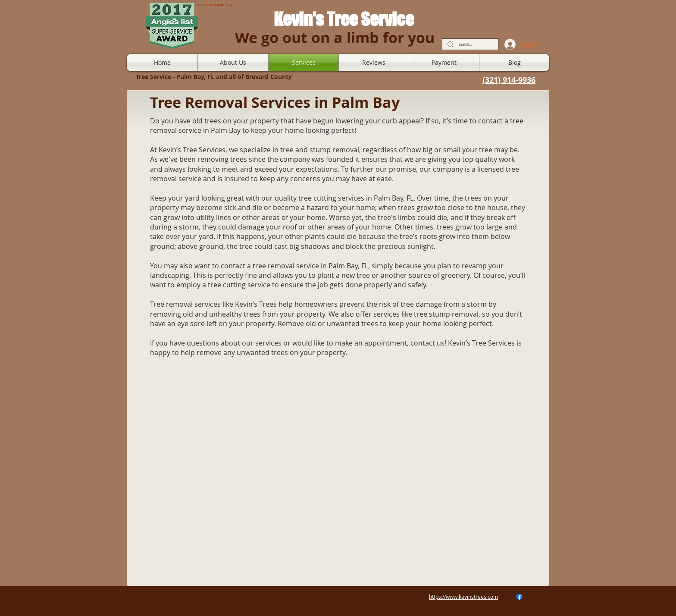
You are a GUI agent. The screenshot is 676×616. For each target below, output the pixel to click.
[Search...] (469, 45)
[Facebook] (519, 597)
